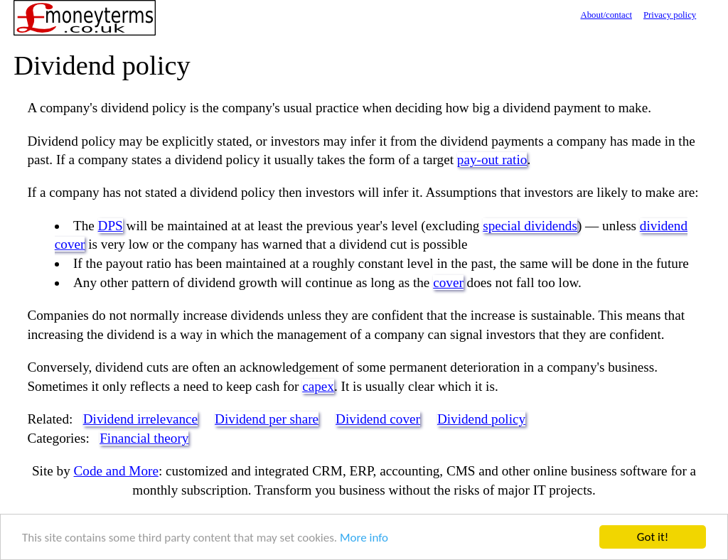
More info (364, 538)
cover (448, 282)
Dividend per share (267, 419)
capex (318, 386)
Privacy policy (670, 15)
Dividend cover (378, 419)
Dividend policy (481, 419)
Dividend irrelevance (140, 419)
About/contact (606, 15)
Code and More (116, 471)
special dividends (530, 226)
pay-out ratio (492, 160)
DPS (111, 226)
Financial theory (144, 438)
